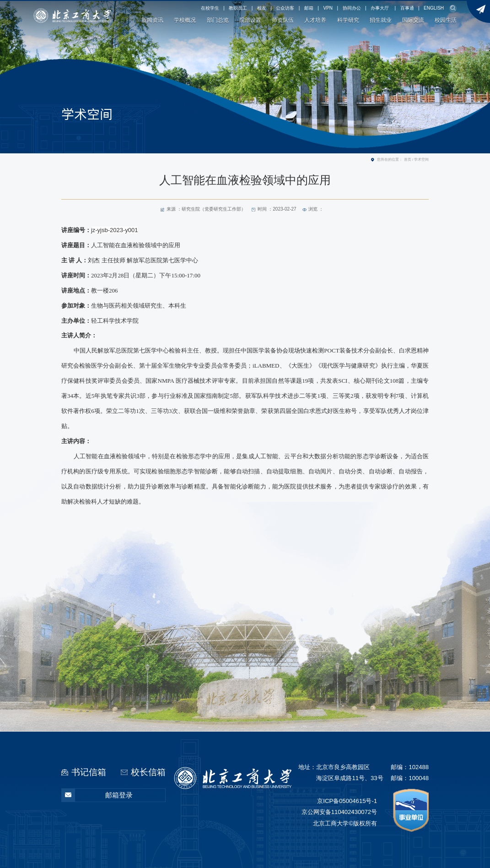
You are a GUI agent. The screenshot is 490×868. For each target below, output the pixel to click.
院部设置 (250, 20)
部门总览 (218, 20)
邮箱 (309, 8)
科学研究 (348, 20)
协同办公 (352, 8)
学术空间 (421, 160)
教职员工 (238, 8)
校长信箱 (148, 772)
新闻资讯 (152, 20)
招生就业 (381, 20)
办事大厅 (380, 8)
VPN (328, 8)
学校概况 (185, 20)
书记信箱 (89, 772)
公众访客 (285, 8)
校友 (262, 8)
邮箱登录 (97, 795)
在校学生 (210, 8)
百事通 (407, 8)
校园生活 (446, 20)
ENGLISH (434, 8)
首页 (408, 160)
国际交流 (413, 20)
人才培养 (315, 20)
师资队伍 (283, 20)
